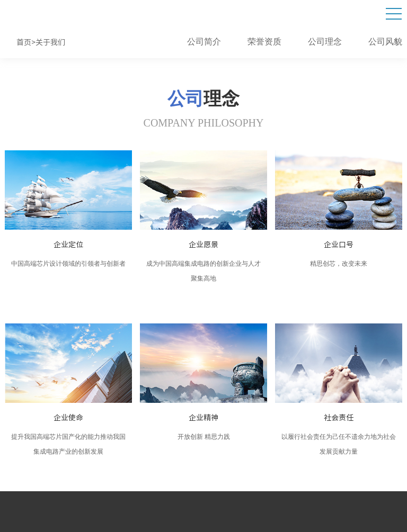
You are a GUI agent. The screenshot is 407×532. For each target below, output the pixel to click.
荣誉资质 (264, 42)
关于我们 (50, 42)
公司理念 (325, 42)
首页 (24, 42)
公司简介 (204, 42)
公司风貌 (385, 42)
